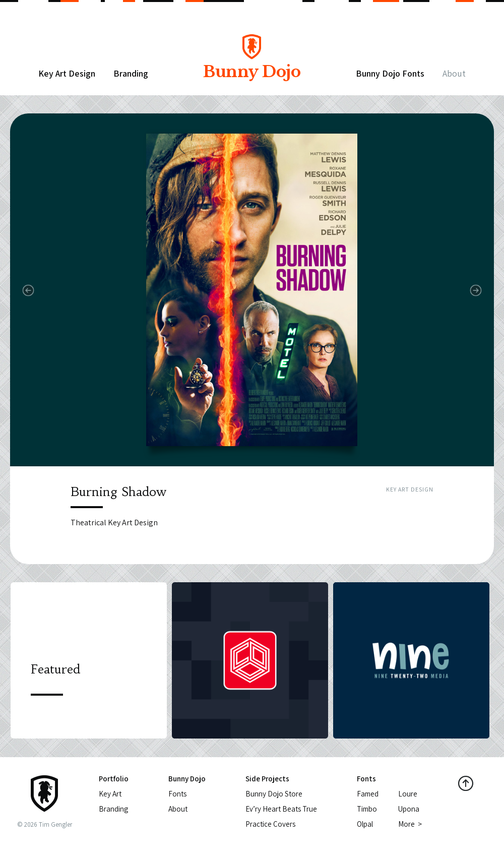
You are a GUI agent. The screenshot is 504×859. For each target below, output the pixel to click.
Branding (131, 73)
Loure (408, 794)
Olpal (365, 824)
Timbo (367, 809)
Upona (409, 809)
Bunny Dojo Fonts (390, 73)
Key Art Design (67, 73)
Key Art (110, 794)
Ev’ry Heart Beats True (281, 809)
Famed (368, 794)
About (454, 73)
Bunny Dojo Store (274, 794)
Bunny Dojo (251, 64)
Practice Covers (270, 824)
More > (410, 824)
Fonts (177, 794)
